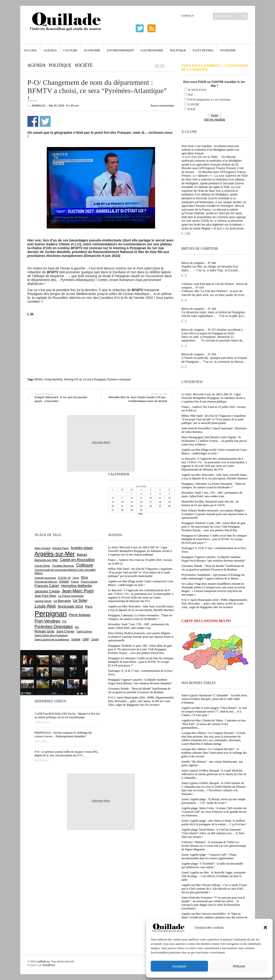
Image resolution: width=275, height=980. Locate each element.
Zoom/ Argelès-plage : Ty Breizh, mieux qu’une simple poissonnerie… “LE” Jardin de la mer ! (213, 801)
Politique (178, 50)
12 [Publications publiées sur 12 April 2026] (169, 498)
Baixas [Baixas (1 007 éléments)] (82, 555)
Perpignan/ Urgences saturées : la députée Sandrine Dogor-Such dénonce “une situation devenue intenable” (214, 559)
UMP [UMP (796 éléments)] (86, 639)
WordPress (49, 965)
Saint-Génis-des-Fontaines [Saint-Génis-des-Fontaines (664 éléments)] (51, 635)
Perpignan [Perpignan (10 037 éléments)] (51, 614)
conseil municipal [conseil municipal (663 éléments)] (45, 578)
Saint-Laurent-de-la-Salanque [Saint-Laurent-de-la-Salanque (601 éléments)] (52, 639)
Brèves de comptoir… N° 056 (199, 354)
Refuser (239, 966)
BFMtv (39, 379)
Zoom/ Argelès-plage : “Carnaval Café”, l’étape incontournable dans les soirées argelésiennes (209, 856)
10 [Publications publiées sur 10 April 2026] (151, 498)
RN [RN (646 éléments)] (77, 627)
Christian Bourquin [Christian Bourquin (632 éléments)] (63, 566)
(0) (189, 233)
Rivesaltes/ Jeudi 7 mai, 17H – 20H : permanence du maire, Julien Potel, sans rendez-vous (212, 494)
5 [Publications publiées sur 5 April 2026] (169, 494)
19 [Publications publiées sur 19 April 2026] (169, 502)
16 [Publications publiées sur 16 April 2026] (141, 502)
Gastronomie (152, 50)
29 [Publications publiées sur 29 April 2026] (132, 510)
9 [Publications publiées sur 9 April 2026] (141, 498)
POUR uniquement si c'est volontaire (209, 100)
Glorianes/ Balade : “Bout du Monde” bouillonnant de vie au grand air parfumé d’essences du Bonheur (213, 568)
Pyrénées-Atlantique (119, 379)
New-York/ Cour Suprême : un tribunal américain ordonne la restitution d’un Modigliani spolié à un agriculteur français (210, 150)
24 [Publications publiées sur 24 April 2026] (151, 506)
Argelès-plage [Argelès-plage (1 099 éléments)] (82, 548)
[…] (184, 233)
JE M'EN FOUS (197, 90)
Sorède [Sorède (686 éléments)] (76, 639)
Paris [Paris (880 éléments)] (89, 607)
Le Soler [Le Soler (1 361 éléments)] (80, 600)
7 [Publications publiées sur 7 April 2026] (122, 498)
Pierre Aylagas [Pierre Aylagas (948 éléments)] (80, 615)
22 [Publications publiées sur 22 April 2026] (132, 506)
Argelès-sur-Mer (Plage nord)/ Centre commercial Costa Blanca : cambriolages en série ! (214, 452)
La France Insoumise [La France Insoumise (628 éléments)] (71, 596)
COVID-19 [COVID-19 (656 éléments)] (64, 578)
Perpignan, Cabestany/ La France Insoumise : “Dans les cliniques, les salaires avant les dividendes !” (214, 486)
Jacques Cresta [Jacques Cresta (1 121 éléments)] (47, 591)
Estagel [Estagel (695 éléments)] (64, 582)
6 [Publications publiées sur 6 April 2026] (113, 498)
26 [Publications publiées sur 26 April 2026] (169, 506)
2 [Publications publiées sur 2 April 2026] (141, 494)
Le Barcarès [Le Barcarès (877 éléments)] (62, 601)
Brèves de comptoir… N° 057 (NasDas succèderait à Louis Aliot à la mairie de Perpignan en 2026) (212, 332)
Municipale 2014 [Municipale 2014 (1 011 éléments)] (70, 606)
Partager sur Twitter (45, 121)
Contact (188, 16)
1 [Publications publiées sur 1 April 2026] (132, 494)
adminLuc (39, 106)
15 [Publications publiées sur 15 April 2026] (132, 502)
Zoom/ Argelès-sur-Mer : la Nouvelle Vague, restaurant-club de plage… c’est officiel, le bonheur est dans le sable (214, 876)
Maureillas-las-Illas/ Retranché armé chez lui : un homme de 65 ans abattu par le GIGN (210, 503)
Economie (92, 50)
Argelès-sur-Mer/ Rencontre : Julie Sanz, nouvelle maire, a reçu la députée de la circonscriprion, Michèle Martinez (215, 477)
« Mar (140, 514)
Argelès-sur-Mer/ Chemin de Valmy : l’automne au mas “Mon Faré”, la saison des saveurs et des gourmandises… (214, 724)
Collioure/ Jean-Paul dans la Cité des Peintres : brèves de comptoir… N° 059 (215, 286)
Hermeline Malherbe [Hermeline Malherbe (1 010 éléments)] (76, 586)
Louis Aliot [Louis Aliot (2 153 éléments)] (45, 606)
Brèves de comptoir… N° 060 (199, 263)
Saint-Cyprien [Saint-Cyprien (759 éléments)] (65, 631)
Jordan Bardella (53, 379)
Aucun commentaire (163, 106)
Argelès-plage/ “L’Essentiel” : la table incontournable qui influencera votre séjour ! (213, 865)
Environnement (121, 50)
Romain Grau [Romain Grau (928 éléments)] (45, 631)
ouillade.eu (43, 961)
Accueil (30, 50)
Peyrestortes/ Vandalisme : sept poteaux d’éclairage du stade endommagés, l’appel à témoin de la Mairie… (213, 577)
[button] (265, 927)
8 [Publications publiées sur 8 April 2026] (132, 498)
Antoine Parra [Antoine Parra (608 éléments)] (61, 548)
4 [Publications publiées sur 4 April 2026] (160, 494)
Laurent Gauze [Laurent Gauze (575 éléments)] (43, 601)
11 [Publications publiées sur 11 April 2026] (160, 498)
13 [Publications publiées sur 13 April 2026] (113, 502)
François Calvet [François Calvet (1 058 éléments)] (47, 586)
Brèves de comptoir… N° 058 (199, 309)
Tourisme (228, 50)
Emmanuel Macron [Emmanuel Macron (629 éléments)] (46, 582)
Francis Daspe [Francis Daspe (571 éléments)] (89, 582)
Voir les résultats (215, 120)
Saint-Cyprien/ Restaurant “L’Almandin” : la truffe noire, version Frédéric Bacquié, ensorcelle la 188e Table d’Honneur (215, 699)
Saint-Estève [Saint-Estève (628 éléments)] (84, 631)
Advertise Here (101, 442)
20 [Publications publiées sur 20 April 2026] (113, 506)
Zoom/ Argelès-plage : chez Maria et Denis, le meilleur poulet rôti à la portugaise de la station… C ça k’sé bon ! (214, 822)
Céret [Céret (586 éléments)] (76, 578)
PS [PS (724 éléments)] (64, 622)
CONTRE (194, 104)
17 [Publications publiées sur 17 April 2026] (151, 502)
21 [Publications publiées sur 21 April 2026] (122, 506)
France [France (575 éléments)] (75, 582)
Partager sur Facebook (33, 121)
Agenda (50, 50)
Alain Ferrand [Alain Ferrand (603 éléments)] (43, 548)
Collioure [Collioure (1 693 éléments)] (85, 565)
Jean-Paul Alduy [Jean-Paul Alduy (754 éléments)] (46, 596)
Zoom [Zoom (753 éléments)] (95, 639)
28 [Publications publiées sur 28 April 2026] (122, 510)
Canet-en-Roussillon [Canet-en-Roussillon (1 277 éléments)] (77, 560)
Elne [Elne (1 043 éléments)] (84, 577)
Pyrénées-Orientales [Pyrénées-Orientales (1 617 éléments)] (54, 627)
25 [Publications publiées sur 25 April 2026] (160, 506)
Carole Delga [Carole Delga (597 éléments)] (42, 566)
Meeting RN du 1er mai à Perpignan (85, 379)
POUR (192, 109)
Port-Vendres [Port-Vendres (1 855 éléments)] (48, 621)
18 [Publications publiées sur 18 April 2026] (160, 502)
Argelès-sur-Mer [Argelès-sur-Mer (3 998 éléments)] (55, 554)
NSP (190, 95)
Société (84, 65)
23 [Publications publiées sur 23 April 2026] (141, 506)
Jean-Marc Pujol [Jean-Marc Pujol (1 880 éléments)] (78, 591)
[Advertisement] (101, 329)
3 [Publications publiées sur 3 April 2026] (151, 494)
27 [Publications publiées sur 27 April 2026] (113, 510)
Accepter (179, 966)
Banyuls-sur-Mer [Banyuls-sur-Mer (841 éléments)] (46, 560)
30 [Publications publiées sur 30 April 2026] (141, 510)
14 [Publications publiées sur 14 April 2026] (122, 502)
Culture (70, 50)
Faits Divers (203, 50)
